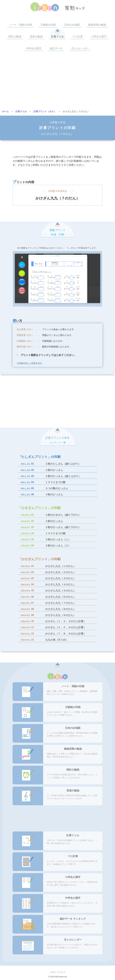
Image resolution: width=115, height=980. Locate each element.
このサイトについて (57, 972)
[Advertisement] (57, 81)
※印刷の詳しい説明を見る (29, 363)
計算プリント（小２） (45, 111)
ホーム (5, 111)
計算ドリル (58, 37)
